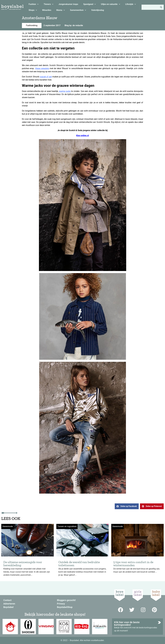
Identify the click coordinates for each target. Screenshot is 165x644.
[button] (127, 506)
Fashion (34, 4)
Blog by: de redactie (74, 25)
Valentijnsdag (98, 10)
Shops (33, 10)
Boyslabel (8, 607)
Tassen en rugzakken (67, 526)
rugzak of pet (46, 77)
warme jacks (65, 91)
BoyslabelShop (65, 607)
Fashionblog (32, 25)
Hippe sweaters (42, 68)
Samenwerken (78, 10)
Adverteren (9, 604)
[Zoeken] (161, 7)
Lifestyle (131, 4)
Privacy (61, 604)
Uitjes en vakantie (111, 4)
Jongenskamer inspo (68, 4)
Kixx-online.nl (82, 136)
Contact (7, 600)
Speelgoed (90, 4)
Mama (61, 10)
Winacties (47, 10)
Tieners (49, 4)
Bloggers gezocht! (66, 600)
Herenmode (8, 526)
